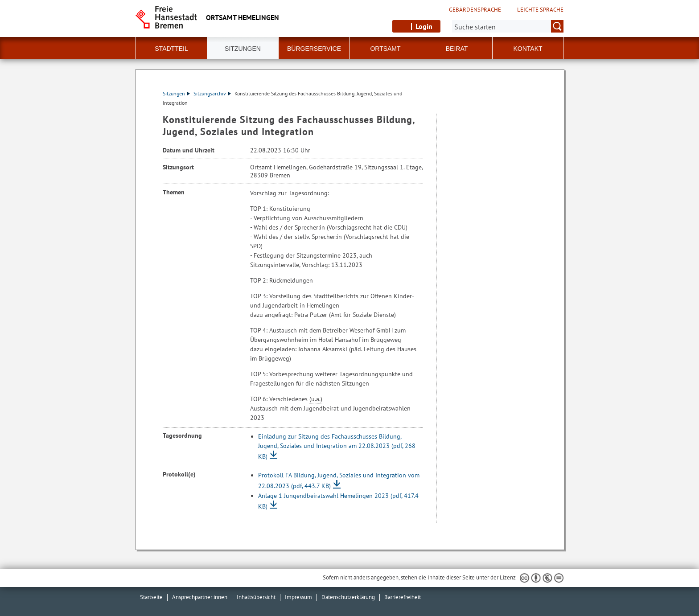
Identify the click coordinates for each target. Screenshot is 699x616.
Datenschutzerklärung (348, 597)
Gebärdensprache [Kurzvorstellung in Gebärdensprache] (475, 10)
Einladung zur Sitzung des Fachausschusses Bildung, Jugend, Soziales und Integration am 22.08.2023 (337, 446)
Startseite (151, 597)
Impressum (298, 597)
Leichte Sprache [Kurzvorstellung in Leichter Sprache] (540, 10)
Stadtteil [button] (171, 49)
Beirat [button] (457, 49)
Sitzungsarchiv (212, 93)
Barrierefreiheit (403, 597)
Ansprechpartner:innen (200, 597)
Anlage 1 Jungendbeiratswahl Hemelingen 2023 (338, 501)
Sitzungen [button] (243, 49)
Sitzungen (176, 93)
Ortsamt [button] (385, 49)
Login (424, 26)
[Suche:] (508, 26)
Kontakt (528, 49)
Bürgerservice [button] (314, 49)
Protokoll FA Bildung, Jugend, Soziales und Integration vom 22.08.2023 (339, 480)
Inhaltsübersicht (256, 597)
